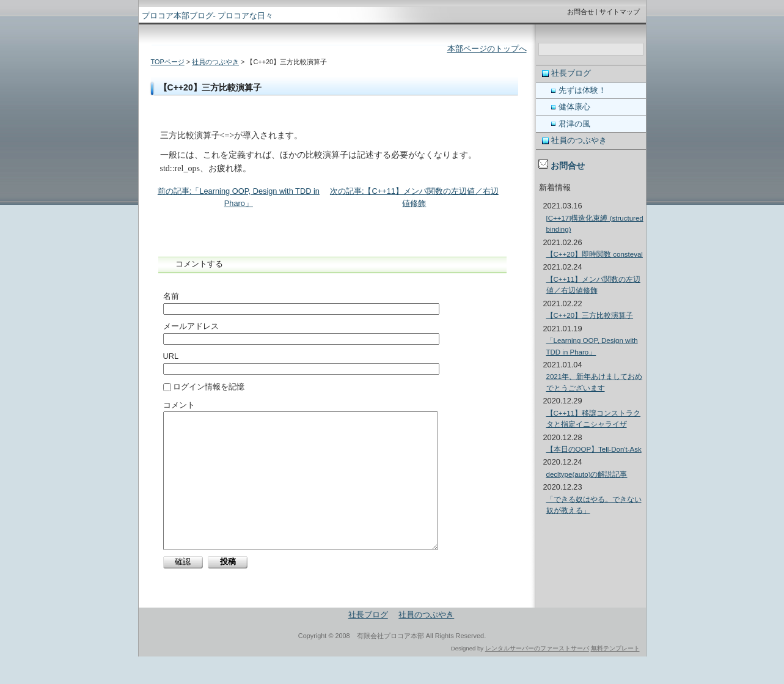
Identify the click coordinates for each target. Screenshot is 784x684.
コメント (179, 405)
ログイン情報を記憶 (204, 387)
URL (171, 356)
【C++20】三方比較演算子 (590, 315)
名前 (171, 296)
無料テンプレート (615, 676)
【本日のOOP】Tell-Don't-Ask (594, 449)
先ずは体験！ (582, 90)
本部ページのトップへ (487, 49)
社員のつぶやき (215, 62)
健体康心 (574, 107)
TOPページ (168, 62)
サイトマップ (620, 12)
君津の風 (574, 124)
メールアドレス (191, 326)
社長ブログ (571, 73)
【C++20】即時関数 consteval (595, 254)
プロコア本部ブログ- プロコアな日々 (208, 16)
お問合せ (581, 12)
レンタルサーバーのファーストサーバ (537, 676)
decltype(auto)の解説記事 (587, 474)
